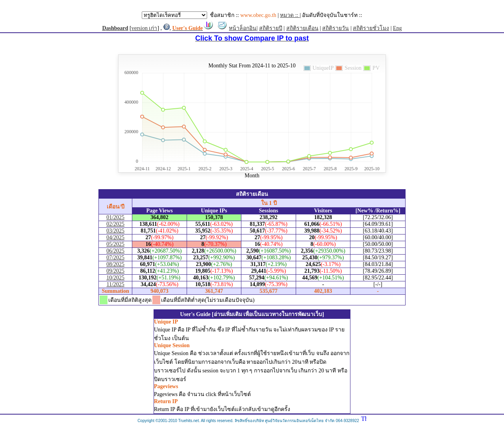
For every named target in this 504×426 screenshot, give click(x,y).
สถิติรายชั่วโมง (371, 28)
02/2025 (115, 224)
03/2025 (115, 231)
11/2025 (115, 284)
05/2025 (115, 244)
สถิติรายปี (271, 28)
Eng (397, 28)
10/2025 (115, 278)
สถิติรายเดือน (302, 28)
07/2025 (115, 258)
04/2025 (115, 237)
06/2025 (115, 251)
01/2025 (115, 217)
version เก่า (145, 28)
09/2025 (115, 271)
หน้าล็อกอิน (243, 28)
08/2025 (115, 264)
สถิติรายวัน (335, 28)
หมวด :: (290, 15)
